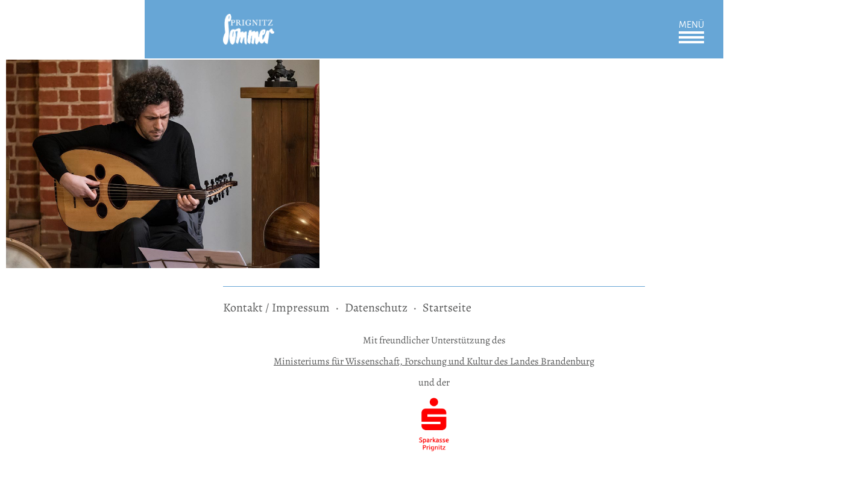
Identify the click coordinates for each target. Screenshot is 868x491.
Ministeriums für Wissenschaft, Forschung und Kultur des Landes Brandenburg (434, 361)
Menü (691, 25)
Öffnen (691, 37)
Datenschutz (376, 308)
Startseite (447, 308)
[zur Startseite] (249, 22)
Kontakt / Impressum (276, 308)
